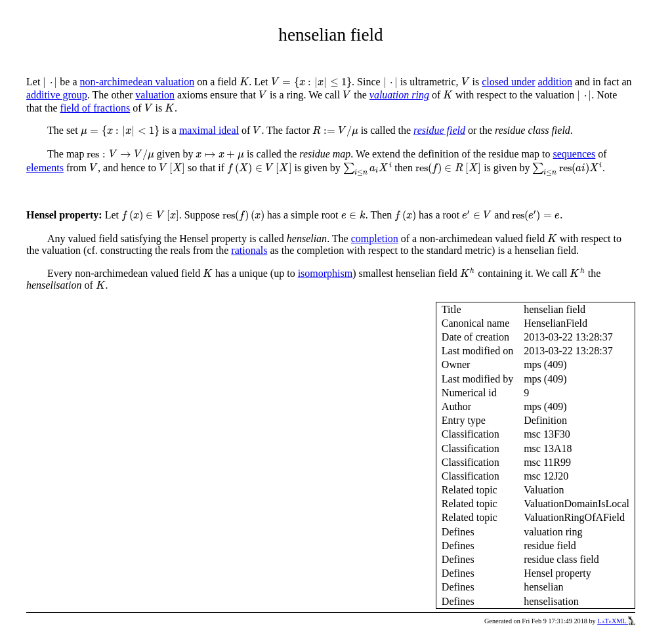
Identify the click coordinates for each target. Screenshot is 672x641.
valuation (155, 95)
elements (45, 168)
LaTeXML (616, 621)
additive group (57, 95)
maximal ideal (209, 130)
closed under (508, 82)
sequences (574, 154)
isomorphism (325, 273)
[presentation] (50, 83)
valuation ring (399, 95)
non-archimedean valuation (137, 82)
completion (375, 238)
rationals (249, 250)
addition (555, 82)
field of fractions (95, 108)
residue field (439, 130)
